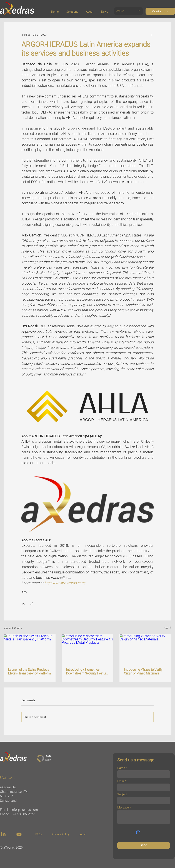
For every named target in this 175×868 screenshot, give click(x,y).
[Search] (122, 11)
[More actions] (151, 35)
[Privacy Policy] (61, 835)
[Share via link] (32, 604)
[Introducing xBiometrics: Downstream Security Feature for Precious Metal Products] (88, 649)
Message (123, 808)
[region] (4, 834)
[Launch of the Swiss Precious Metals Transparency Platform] (30, 649)
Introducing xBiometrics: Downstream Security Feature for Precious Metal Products (87, 671)
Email (121, 781)
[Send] (144, 845)
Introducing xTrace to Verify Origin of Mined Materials (143, 671)
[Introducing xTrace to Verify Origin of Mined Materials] (145, 649)
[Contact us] (160, 11)
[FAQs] (39, 835)
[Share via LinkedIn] (23, 604)
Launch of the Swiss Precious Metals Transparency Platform (29, 671)
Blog (25, 592)
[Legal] (82, 835)
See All (168, 628)
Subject (122, 794)
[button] (75, 10)
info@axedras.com (25, 810)
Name (121, 768)
